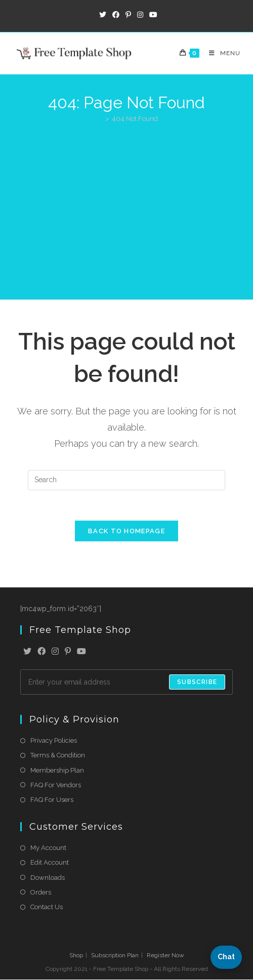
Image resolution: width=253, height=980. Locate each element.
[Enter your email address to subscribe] (126, 683)
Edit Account (50, 863)
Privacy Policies (54, 741)
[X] (27, 652)
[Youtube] (81, 652)
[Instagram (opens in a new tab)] (140, 15)
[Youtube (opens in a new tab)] (152, 15)
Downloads (48, 878)
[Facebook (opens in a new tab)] (116, 15)
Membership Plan (57, 770)
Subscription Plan (115, 956)
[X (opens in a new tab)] (103, 15)
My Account (48, 848)
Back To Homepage (126, 531)
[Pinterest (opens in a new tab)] (128, 15)
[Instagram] (55, 652)
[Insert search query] (126, 480)
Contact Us (47, 907)
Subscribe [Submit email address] (197, 683)
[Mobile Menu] (221, 53)
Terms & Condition (58, 756)
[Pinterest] (68, 652)
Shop (76, 956)
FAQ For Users (52, 800)
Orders (41, 892)
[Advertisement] (126, 206)
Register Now (165, 956)
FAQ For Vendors (56, 785)
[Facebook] (41, 652)
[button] (226, 957)
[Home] (99, 119)
